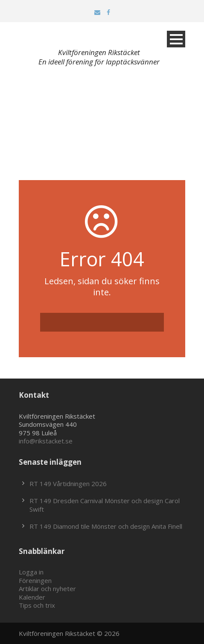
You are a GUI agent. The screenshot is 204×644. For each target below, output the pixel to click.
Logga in (31, 572)
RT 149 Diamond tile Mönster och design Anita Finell (106, 526)
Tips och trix (37, 605)
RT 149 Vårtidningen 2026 (68, 484)
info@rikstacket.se (46, 441)
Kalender (32, 597)
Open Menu (176, 39)
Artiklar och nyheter (47, 589)
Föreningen (35, 580)
